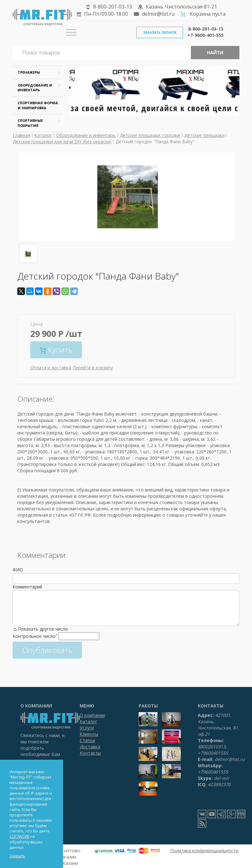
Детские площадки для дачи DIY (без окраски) (62, 142)
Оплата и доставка (51, 368)
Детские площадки (204, 135)
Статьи (87, 740)
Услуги (87, 728)
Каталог (43, 135)
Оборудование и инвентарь (86, 135)
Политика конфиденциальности (204, 851)
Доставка (90, 747)
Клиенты (89, 734)
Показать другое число (43, 629)
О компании (92, 715)
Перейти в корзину (93, 368)
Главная (21, 135)
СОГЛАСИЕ (19, 836)
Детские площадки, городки (150, 135)
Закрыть (17, 856)
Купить (56, 350)
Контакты (90, 753)
